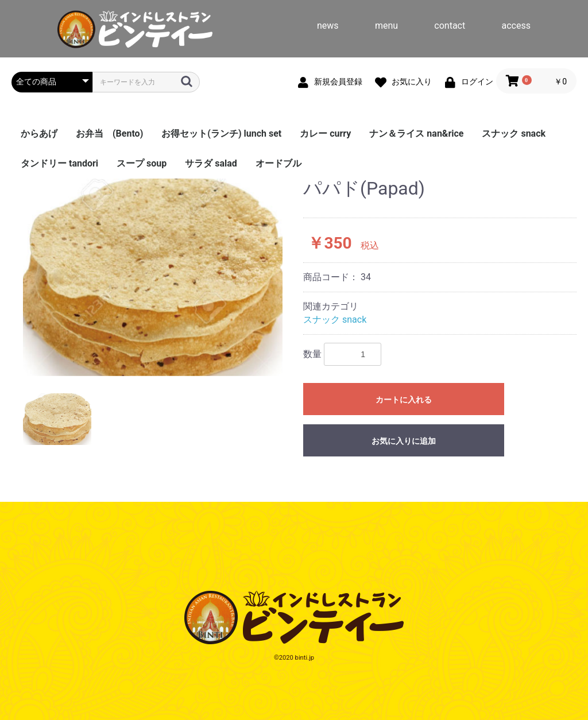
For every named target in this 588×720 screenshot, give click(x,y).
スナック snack (514, 133)
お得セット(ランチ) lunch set (221, 133)
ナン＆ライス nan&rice (416, 133)
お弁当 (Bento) (109, 133)
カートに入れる (404, 400)
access (516, 26)
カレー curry (325, 133)
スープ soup (142, 163)
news (328, 26)
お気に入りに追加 (404, 441)
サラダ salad (211, 163)
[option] (153, 277)
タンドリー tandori (59, 163)
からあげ (39, 133)
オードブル (278, 163)
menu (386, 26)
